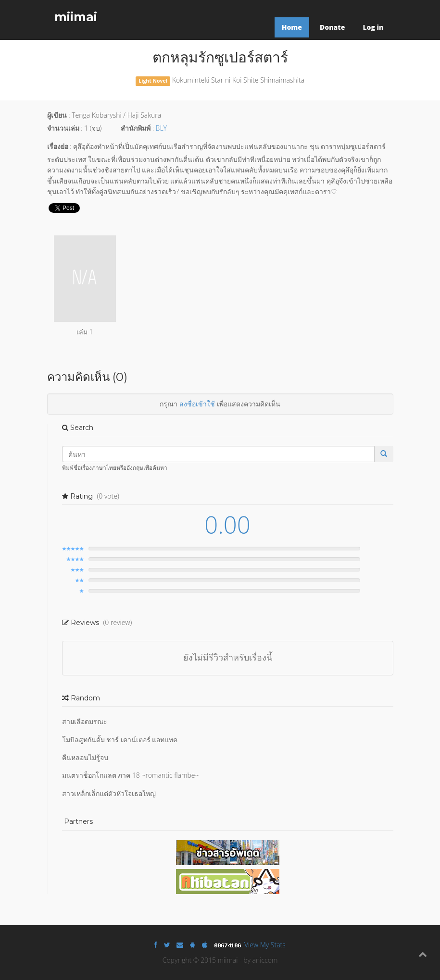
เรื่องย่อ (58, 146)
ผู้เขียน (57, 115)
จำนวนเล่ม (63, 128)
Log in (373, 27)
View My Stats (265, 945)
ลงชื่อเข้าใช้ (197, 404)
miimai (76, 17)
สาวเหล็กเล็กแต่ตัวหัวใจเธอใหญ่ (109, 793)
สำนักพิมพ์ (136, 128)
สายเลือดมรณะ (85, 721)
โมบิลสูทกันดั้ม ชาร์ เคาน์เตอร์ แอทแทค (120, 740)
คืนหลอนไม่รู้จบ (85, 757)
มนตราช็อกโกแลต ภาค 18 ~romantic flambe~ (131, 775)
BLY (161, 128)
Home (292, 27)
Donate (332, 27)
